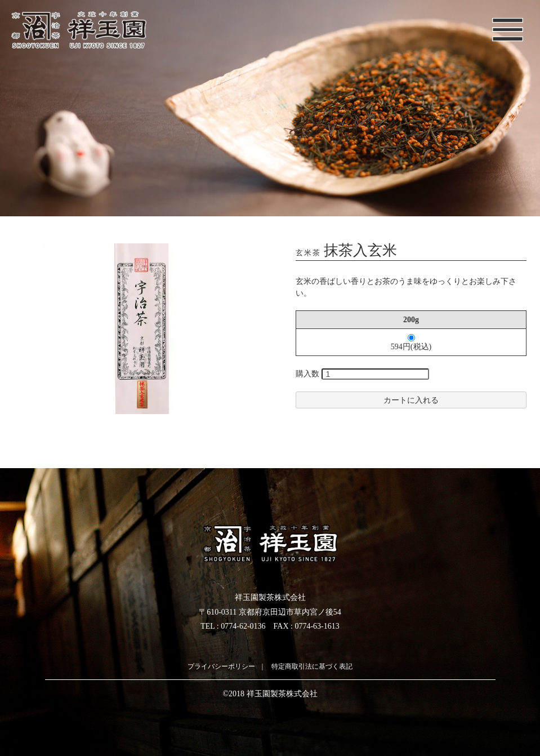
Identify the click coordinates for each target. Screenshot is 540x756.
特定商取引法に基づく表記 (312, 666)
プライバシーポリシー (221, 666)
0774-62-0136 (243, 626)
